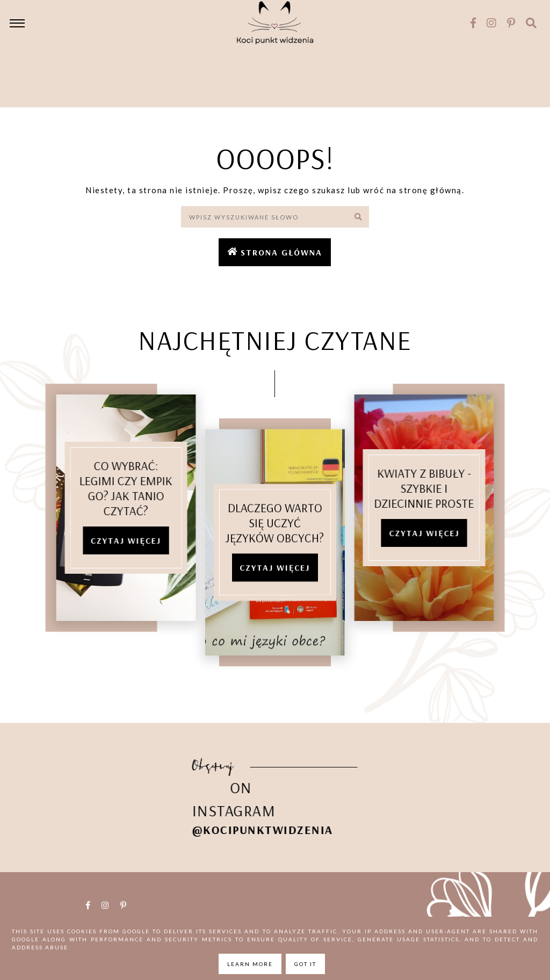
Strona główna (281, 252)
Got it (305, 964)
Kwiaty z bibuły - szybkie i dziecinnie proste (434, 488)
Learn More (250, 964)
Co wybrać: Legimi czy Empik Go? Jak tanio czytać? (116, 488)
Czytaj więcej (116, 540)
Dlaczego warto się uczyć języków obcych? (275, 532)
